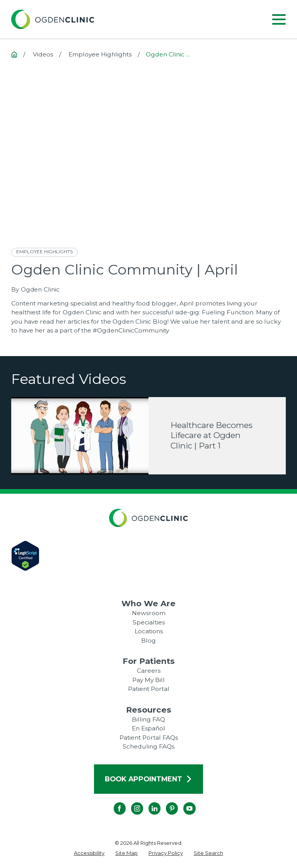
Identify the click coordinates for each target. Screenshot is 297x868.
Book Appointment (148, 779)
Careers (149, 671)
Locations (149, 631)
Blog (148, 640)
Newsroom (149, 613)
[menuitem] (89, 853)
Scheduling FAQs (148, 746)
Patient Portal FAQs (149, 738)
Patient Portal (149, 689)
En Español (148, 728)
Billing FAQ (148, 719)
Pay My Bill (148, 680)
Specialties (149, 622)
